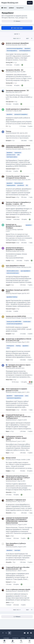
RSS (29, 638)
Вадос (7, 360)
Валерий (8, 140)
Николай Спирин (17, 149)
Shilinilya (14, 229)
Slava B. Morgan (16, 267)
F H (13, 111)
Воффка (8, 471)
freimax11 (14, 206)
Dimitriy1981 (9, 62)
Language (7, 638)
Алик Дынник (10, 102)
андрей (8, 285)
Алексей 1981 (16, 133)
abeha (8, 602)
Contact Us (15, 638)
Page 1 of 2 (17, 38)
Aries (13, 92)
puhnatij (14, 72)
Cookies (23, 638)
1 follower (9, 219)
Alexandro (9, 492)
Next (27, 38)
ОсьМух (14, 251)
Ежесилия (14, 45)
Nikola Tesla (9, 380)
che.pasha (14, 547)
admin (13, 368)
